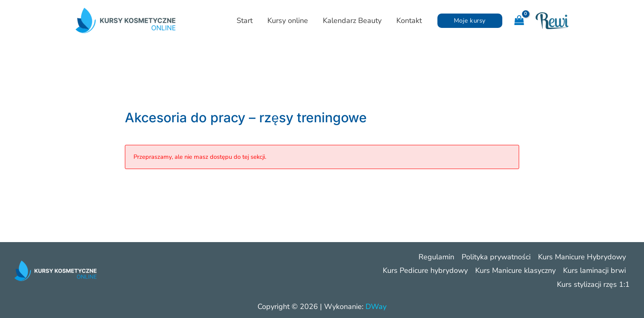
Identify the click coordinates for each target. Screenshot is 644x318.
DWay (376, 307)
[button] (470, 21)
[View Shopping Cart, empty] (519, 21)
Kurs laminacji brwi (595, 270)
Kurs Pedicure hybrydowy (425, 270)
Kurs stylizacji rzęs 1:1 (593, 284)
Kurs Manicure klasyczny (515, 270)
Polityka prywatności (496, 257)
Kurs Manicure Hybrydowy (582, 257)
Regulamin (436, 257)
